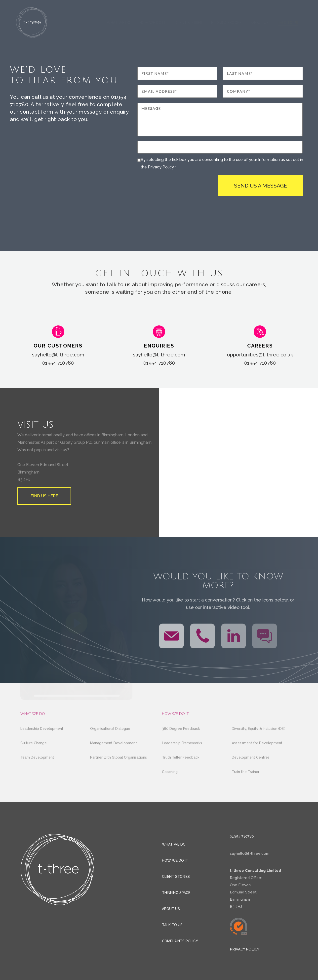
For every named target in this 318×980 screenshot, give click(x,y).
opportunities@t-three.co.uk (260, 355)
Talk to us (288, 23)
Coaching (170, 786)
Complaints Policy (180, 941)
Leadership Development (42, 742)
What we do (119, 23)
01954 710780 (58, 363)
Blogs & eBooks (226, 23)
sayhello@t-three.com (58, 355)
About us (260, 23)
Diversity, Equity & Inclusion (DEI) (259, 742)
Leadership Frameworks (182, 757)
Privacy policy (245, 949)
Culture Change (34, 757)
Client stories (176, 877)
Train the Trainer (246, 786)
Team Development (37, 771)
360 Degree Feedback (181, 742)
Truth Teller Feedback (181, 771)
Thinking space (176, 893)
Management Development (114, 757)
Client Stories (188, 23)
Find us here (44, 496)
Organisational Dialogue (110, 742)
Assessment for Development (257, 757)
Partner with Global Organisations (119, 771)
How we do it (152, 23)
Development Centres (251, 771)
